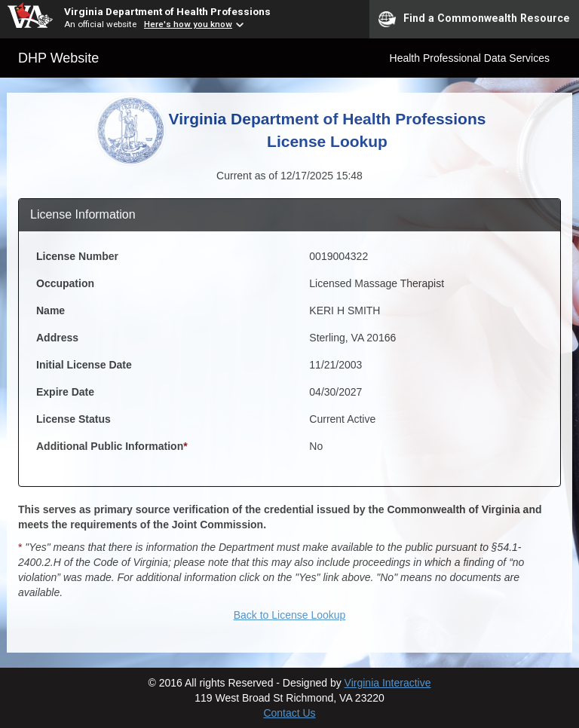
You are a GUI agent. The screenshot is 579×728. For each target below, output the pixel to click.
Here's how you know (188, 24)
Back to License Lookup (290, 615)
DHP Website (58, 58)
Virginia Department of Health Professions (167, 11)
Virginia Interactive (388, 683)
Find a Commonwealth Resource (474, 19)
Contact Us (289, 713)
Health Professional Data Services (470, 58)
